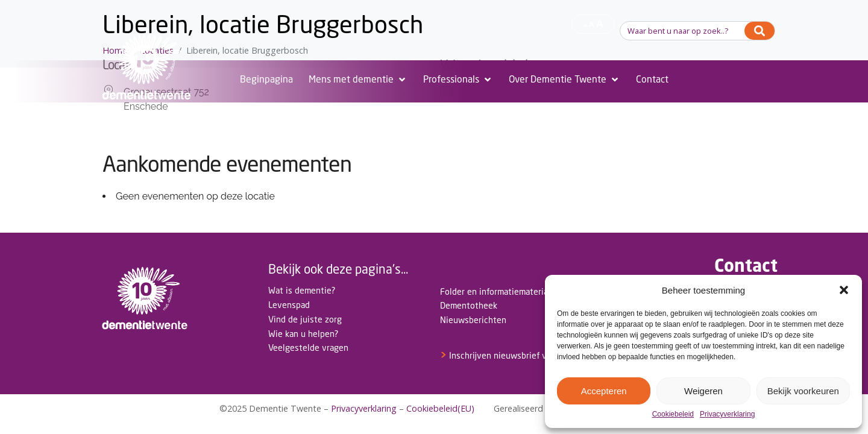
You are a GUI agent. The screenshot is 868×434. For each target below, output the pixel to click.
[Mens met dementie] (358, 80)
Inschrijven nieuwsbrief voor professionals (527, 355)
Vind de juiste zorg (305, 319)
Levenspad (289, 305)
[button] (844, 290)
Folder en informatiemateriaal (497, 291)
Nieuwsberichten (473, 320)
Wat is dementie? (302, 290)
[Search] (759, 31)
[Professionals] (458, 80)
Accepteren (604, 391)
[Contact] (652, 80)
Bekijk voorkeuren (803, 391)
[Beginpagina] (266, 80)
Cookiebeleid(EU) (440, 408)
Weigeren (703, 391)
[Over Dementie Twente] (565, 80)
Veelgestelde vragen (308, 348)
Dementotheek (469, 305)
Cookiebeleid (673, 414)
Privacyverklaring (727, 414)
